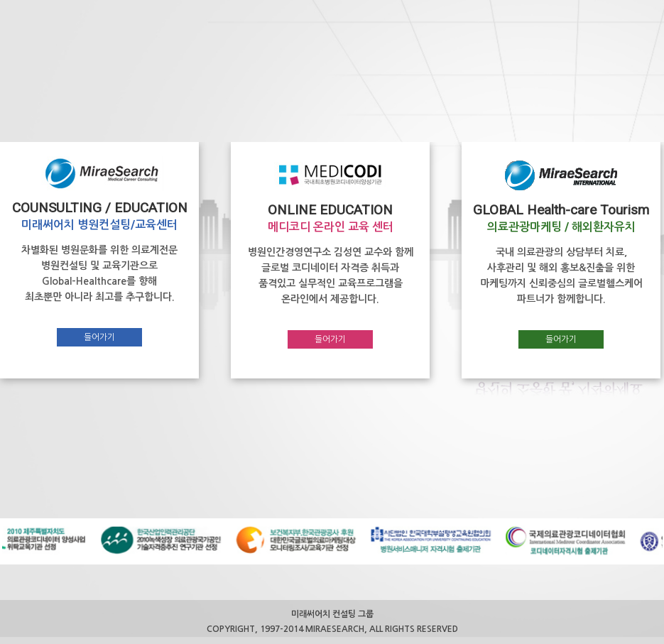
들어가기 (99, 337)
